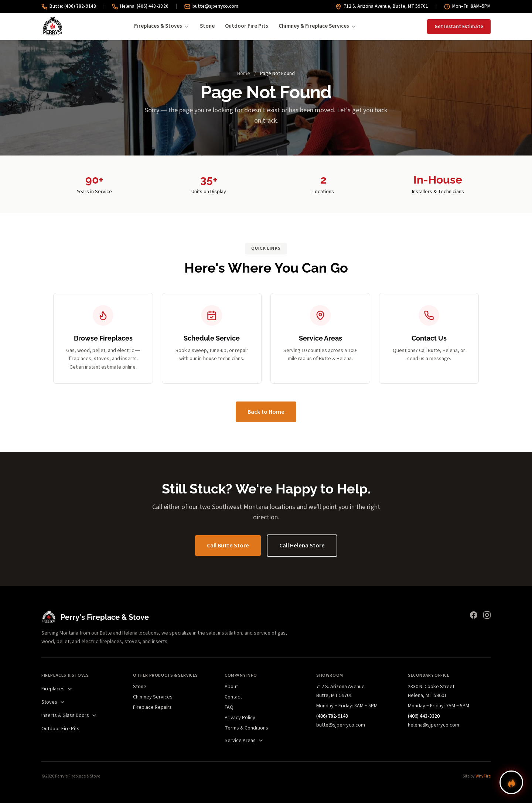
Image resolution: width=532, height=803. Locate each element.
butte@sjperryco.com (211, 6)
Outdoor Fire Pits (247, 26)
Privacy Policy (240, 718)
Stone (207, 26)
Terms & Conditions (246, 728)
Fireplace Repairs (152, 707)
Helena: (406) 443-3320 (140, 6)
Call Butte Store (228, 546)
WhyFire (483, 776)
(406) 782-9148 (332, 716)
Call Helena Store (302, 546)
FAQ (229, 707)
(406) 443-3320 (424, 716)
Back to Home (266, 412)
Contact (233, 697)
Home (244, 74)
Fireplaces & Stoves (162, 26)
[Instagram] (487, 615)
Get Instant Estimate (459, 27)
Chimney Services (153, 697)
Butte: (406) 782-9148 (69, 6)
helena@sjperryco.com (434, 725)
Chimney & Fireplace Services (318, 26)
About (231, 687)
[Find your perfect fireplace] (511, 782)
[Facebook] (474, 615)
